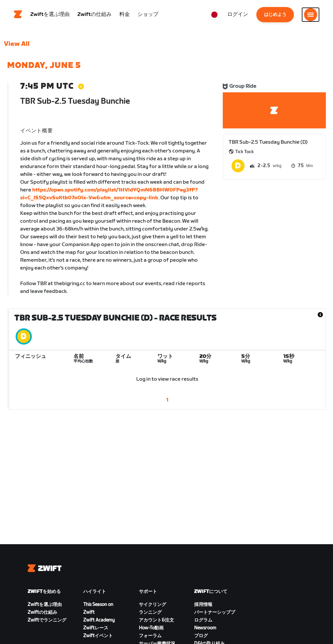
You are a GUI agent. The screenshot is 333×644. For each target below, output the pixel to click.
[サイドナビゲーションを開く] (311, 15)
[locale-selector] (214, 15)
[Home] (18, 15)
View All (17, 44)
